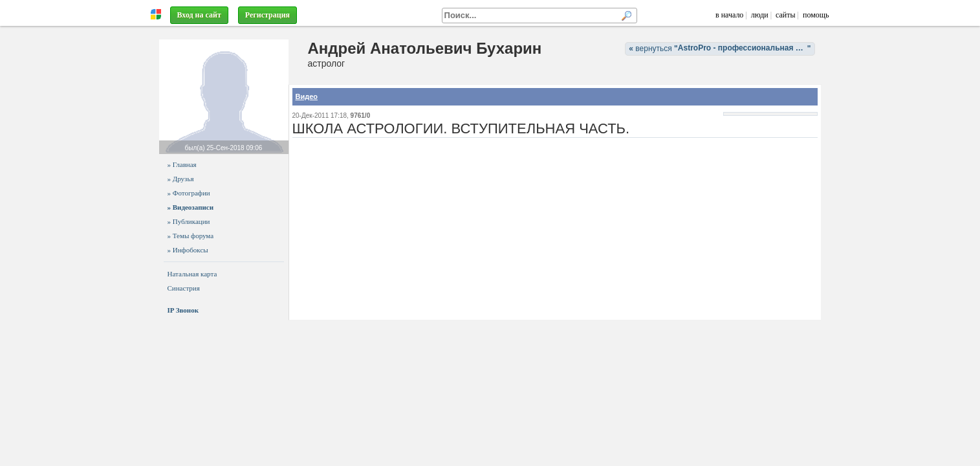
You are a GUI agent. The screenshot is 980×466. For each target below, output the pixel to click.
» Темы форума (191, 236)
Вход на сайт (199, 15)
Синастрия (184, 288)
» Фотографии (189, 193)
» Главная (182, 164)
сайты (786, 15)
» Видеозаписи (191, 207)
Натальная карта (192, 274)
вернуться (722, 48)
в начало (729, 15)
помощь (816, 15)
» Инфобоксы (188, 250)
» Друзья (181, 179)
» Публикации (189, 221)
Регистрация (267, 15)
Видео (307, 96)
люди (760, 15)
